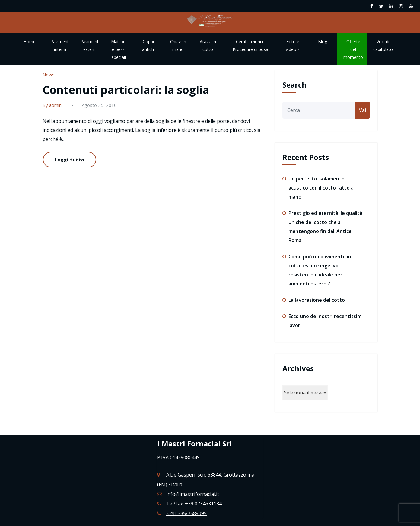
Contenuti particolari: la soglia (126, 90)
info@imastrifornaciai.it (193, 494)
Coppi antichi (148, 45)
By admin (52, 105)
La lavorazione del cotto (317, 300)
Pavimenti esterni (90, 45)
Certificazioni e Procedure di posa (250, 45)
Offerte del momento (353, 49)
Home (30, 41)
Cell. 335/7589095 (186, 513)
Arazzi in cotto (208, 45)
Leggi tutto (70, 160)
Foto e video (293, 45)
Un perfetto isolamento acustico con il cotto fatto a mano (321, 188)
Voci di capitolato (383, 45)
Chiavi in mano (178, 45)
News (49, 75)
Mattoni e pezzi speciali (119, 49)
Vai (363, 110)
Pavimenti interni (60, 45)
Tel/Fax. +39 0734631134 (194, 504)
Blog (323, 41)
